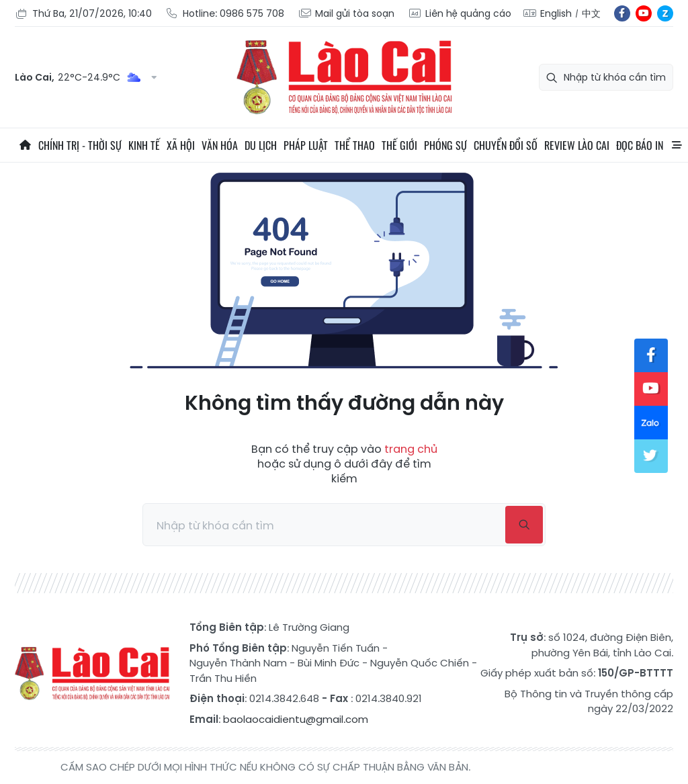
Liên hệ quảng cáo (460, 14)
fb (622, 13)
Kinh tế (144, 145)
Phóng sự (445, 145)
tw (651, 456)
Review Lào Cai (577, 145)
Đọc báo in (640, 145)
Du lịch (261, 145)
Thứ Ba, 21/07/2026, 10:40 (83, 14)
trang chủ (411, 449)
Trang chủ (25, 145)
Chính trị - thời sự (80, 145)
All (677, 145)
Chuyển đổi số (506, 145)
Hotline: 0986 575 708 (225, 14)
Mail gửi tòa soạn (346, 14)
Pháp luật (306, 145)
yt (644, 13)
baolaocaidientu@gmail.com (296, 719)
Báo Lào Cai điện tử (344, 77)
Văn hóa (220, 145)
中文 (591, 13)
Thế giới (399, 145)
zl (665, 13)
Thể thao (355, 145)
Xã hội (181, 145)
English (556, 13)
